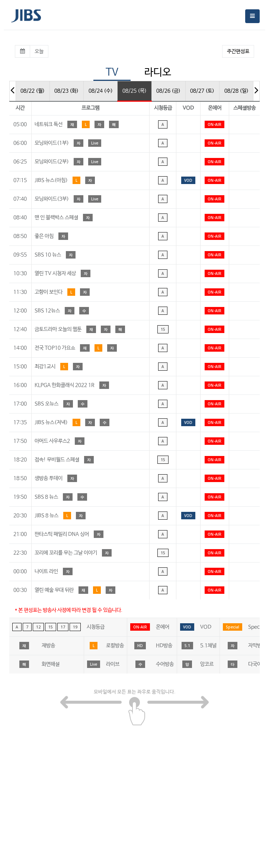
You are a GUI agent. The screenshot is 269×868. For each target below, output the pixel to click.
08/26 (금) (168, 91)
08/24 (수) (101, 91)
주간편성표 (238, 51)
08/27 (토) (202, 91)
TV (112, 72)
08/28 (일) (236, 91)
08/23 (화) (66, 91)
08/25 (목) (134, 91)
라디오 (158, 72)
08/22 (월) (33, 91)
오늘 (39, 51)
